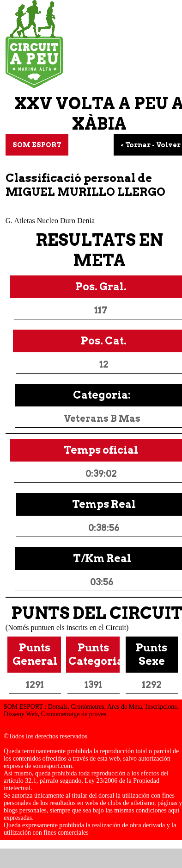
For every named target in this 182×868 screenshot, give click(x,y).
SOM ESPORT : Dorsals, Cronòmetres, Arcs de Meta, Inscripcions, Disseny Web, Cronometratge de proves (91, 710)
